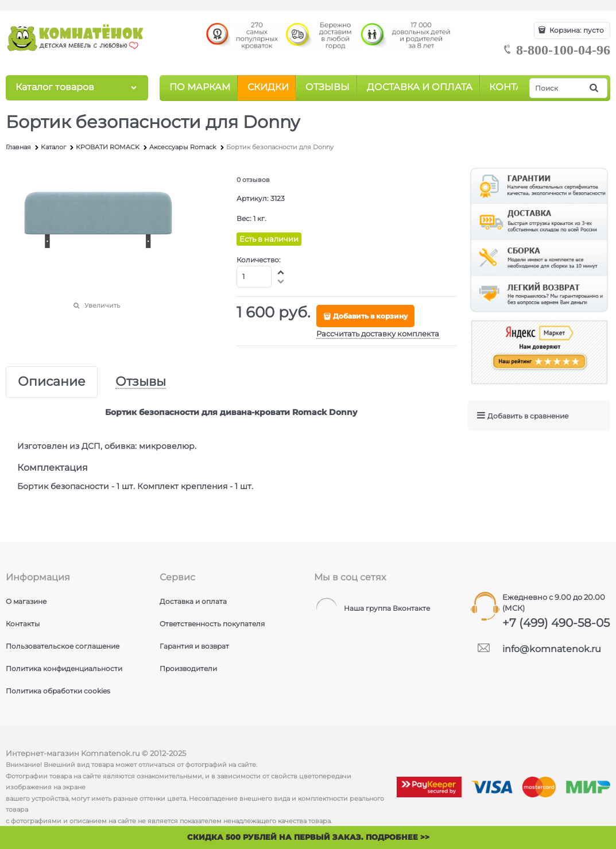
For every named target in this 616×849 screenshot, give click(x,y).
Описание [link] (52, 382)
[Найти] (595, 88)
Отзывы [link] (141, 382)
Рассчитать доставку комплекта (378, 334)
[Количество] (254, 277)
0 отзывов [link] (253, 180)
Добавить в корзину (370, 316)
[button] (281, 272)
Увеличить (102, 305)
